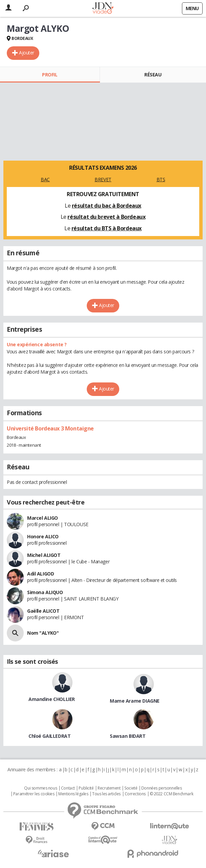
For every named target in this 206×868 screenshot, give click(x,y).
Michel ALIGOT (44, 555)
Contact (68, 788)
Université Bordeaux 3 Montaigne (50, 428)
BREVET (103, 179)
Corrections (135, 794)
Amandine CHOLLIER (52, 699)
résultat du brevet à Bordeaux (106, 217)
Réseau (153, 75)
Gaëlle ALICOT (43, 611)
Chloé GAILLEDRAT (49, 736)
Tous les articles (106, 794)
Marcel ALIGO (43, 518)
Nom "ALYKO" (43, 633)
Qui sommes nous (40, 788)
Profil (50, 75)
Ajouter (27, 53)
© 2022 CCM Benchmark (172, 794)
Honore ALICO (43, 536)
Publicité (86, 788)
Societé (131, 788)
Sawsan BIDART (128, 736)
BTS (161, 179)
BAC (45, 179)
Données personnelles (162, 788)
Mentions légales (73, 794)
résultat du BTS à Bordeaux (107, 228)
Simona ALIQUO (45, 592)
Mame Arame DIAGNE (135, 701)
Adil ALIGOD (40, 574)
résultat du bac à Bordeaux (107, 206)
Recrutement (109, 788)
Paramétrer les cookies (34, 794)
